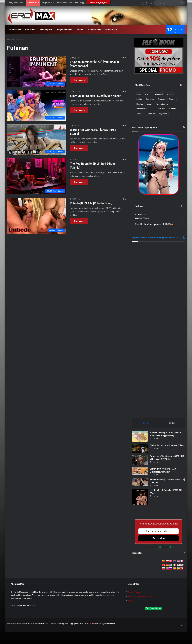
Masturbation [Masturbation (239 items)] (142, 109)
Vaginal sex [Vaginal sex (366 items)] (151, 114)
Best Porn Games (142, 218)
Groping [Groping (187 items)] (172, 99)
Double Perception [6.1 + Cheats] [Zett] (167, 446)
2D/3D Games (15, 30)
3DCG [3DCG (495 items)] (139, 94)
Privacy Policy (134, 593)
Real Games (31, 30)
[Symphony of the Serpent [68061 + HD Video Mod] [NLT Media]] (140, 461)
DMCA (131, 602)
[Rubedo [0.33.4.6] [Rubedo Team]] (37, 216)
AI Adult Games (94, 30)
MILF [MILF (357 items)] (153, 109)
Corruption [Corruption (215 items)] (150, 99)
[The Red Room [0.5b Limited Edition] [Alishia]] (37, 176)
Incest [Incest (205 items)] (149, 104)
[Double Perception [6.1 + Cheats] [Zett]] (140, 449)
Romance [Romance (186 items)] (172, 109)
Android (80, 30)
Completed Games (64, 30)
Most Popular (46, 30)
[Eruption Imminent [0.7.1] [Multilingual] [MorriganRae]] (37, 72)
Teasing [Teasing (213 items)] (139, 114)
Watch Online (111, 30)
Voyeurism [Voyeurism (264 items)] (163, 114)
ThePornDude (141, 215)
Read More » (79, 80)
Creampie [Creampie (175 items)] (161, 99)
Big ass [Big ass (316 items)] (169, 94)
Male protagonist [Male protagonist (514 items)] (162, 104)
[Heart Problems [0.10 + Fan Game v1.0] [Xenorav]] (140, 483)
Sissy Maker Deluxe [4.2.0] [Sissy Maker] (96, 96)
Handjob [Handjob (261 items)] (140, 104)
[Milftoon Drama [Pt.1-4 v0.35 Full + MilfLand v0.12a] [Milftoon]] (140, 437)
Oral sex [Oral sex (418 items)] (161, 109)
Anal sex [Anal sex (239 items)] (148, 94)
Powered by (159, 548)
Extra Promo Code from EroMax (142, 597)
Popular (172, 423)
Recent (145, 423)
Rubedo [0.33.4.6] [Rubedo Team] (91, 203)
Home (11, 40)
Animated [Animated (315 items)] (159, 94)
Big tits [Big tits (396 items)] (139, 99)
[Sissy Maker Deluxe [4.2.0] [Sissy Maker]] (37, 106)
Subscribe (158, 539)
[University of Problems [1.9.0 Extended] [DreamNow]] (140, 472)
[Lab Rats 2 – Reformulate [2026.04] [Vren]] (140, 498)
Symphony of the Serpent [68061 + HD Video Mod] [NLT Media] (67, 3)
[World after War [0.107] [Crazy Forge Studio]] (37, 140)
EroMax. (95, 624)
